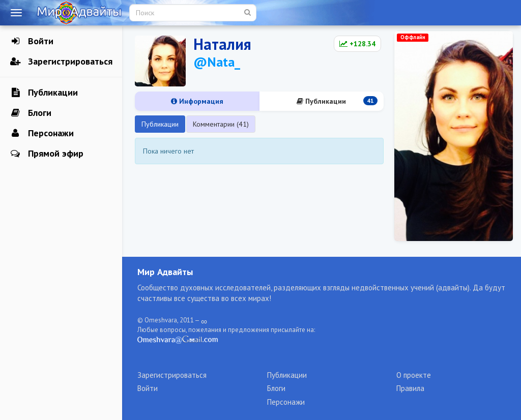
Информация (197, 101)
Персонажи (42, 133)
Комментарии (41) (221, 124)
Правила (410, 388)
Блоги (31, 113)
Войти (32, 41)
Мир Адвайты (165, 272)
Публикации (44, 93)
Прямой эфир (47, 154)
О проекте (414, 375)
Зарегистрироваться (61, 62)
